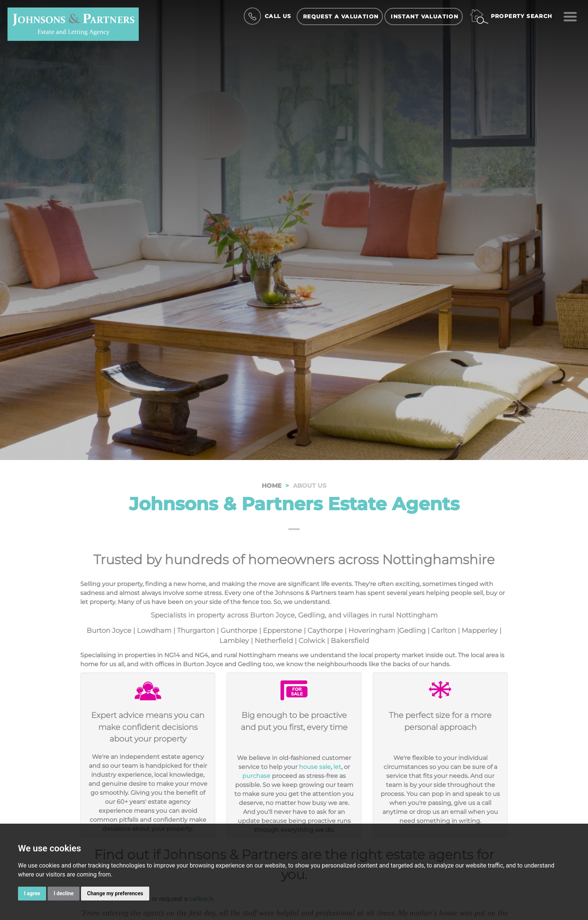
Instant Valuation (424, 16)
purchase (256, 776)
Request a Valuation (341, 16)
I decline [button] (64, 893)
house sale (315, 767)
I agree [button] (32, 893)
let (337, 767)
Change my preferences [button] (115, 893)
